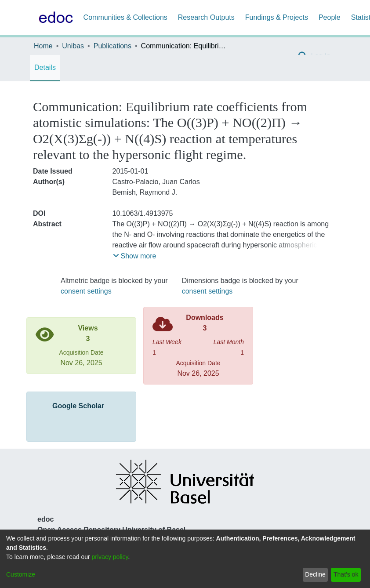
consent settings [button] (86, 291)
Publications (112, 46)
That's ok (346, 574)
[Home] (54, 18)
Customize (21, 574)
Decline (315, 574)
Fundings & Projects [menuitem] (277, 17)
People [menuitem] (330, 17)
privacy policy (110, 557)
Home (43, 46)
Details (45, 67)
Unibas (73, 46)
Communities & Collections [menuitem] (125, 17)
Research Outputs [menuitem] (206, 17)
